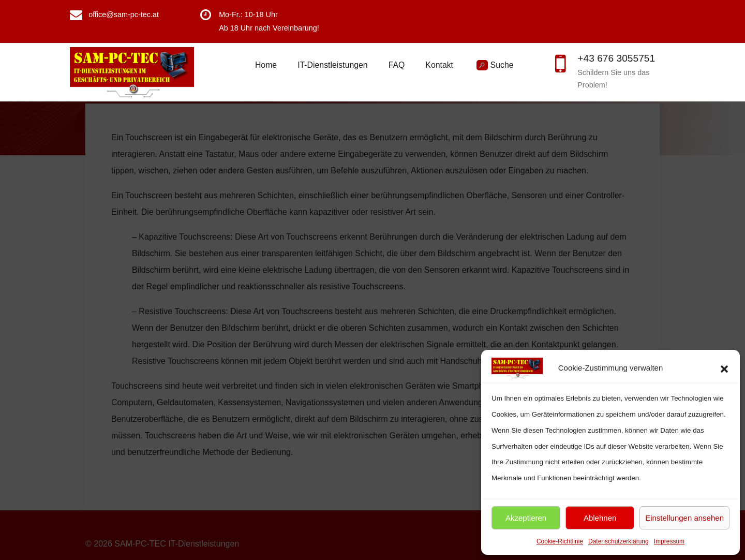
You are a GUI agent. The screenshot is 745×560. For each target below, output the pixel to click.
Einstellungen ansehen (684, 518)
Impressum (669, 541)
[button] (724, 368)
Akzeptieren (526, 518)
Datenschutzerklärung (619, 541)
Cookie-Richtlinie (560, 541)
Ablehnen (600, 518)
